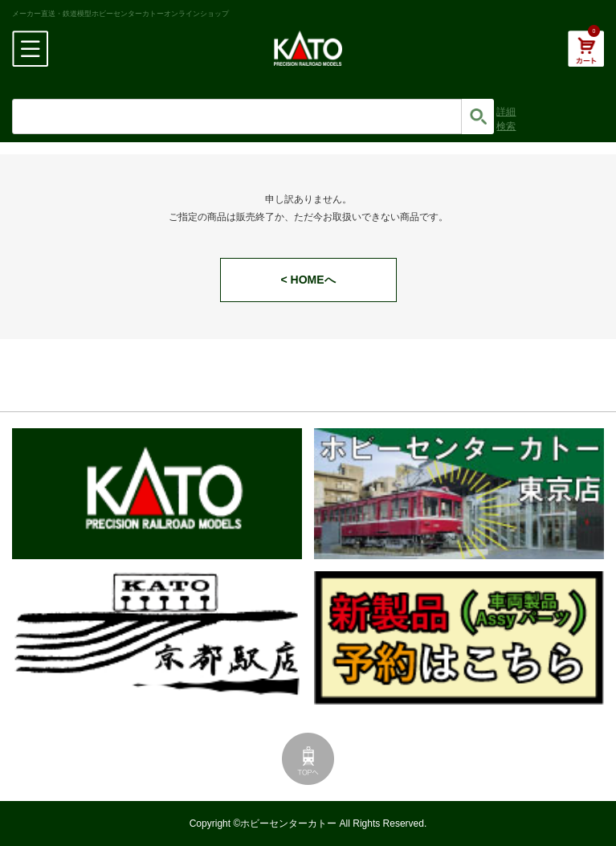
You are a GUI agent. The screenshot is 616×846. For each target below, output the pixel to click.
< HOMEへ (308, 280)
